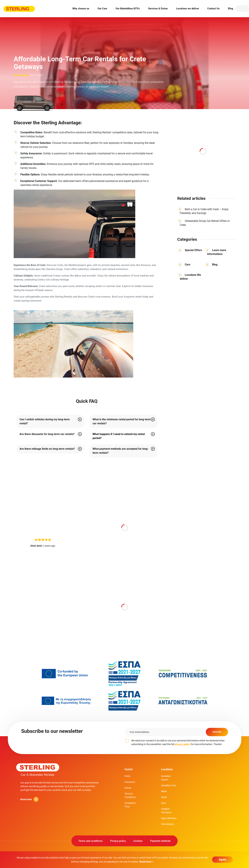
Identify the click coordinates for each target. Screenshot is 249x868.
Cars (188, 265)
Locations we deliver (188, 9)
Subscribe (215, 732)
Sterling (38, 770)
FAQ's (127, 776)
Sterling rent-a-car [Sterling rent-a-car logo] (19, 9)
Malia (164, 792)
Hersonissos (168, 824)
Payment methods (162, 842)
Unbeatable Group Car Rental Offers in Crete (205, 223)
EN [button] (242, 9)
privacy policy (182, 744)
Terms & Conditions (130, 796)
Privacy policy (118, 842)
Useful (129, 769)
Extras (128, 788)
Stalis (164, 798)
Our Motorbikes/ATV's (128, 9)
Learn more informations (217, 252)
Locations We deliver (190, 277)
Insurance (130, 782)
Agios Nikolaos (169, 819)
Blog (231, 9)
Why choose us (81, 9)
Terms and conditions (89, 842)
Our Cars (102, 9)
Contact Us (213, 9)
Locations (167, 769)
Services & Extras (158, 9)
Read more (29, 799)
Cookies (138, 842)
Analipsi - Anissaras (166, 811)
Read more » (146, 862)
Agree (222, 860)
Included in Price (130, 805)
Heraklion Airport (166, 778)
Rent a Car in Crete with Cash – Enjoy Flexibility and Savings (204, 211)
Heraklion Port (169, 786)
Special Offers (193, 250)
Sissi (163, 803)
